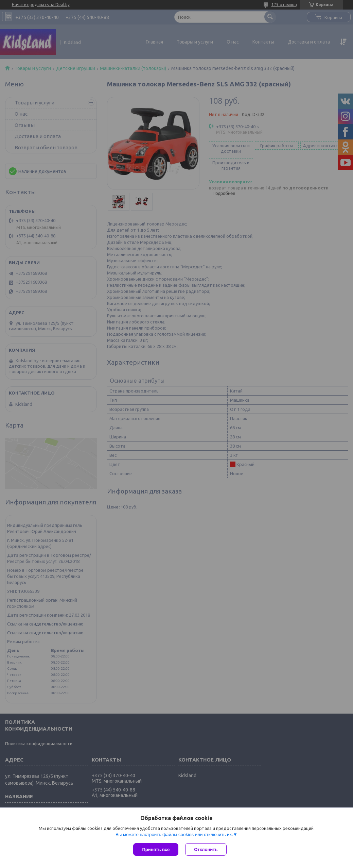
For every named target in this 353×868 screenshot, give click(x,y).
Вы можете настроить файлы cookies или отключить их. (174, 834)
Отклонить (206, 849)
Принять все (156, 849)
